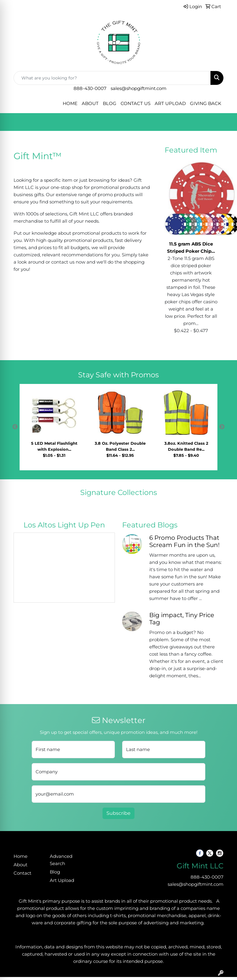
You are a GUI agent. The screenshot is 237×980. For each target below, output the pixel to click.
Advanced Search (61, 860)
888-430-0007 (90, 88)
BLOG (110, 104)
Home (21, 856)
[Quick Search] (112, 78)
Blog (55, 872)
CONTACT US (136, 104)
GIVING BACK (206, 104)
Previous (15, 427)
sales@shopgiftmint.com (139, 88)
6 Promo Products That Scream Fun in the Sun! (184, 541)
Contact (22, 873)
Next (222, 427)
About (21, 865)
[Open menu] (225, 122)
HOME (70, 104)
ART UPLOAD (170, 104)
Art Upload (62, 880)
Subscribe (118, 813)
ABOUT (90, 104)
